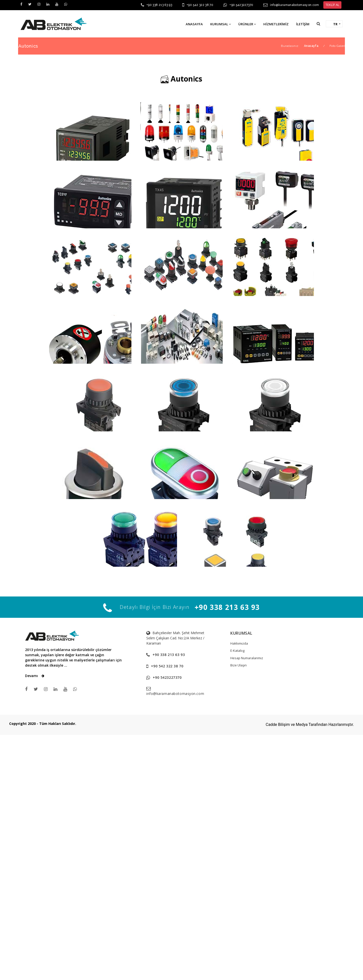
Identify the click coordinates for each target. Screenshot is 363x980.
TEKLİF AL (332, 5)
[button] (318, 24)
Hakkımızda (239, 673)
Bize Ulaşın (239, 695)
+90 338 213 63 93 (159, 5)
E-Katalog (237, 680)
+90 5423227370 (241, 5)
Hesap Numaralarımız (247, 687)
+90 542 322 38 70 (200, 5)
